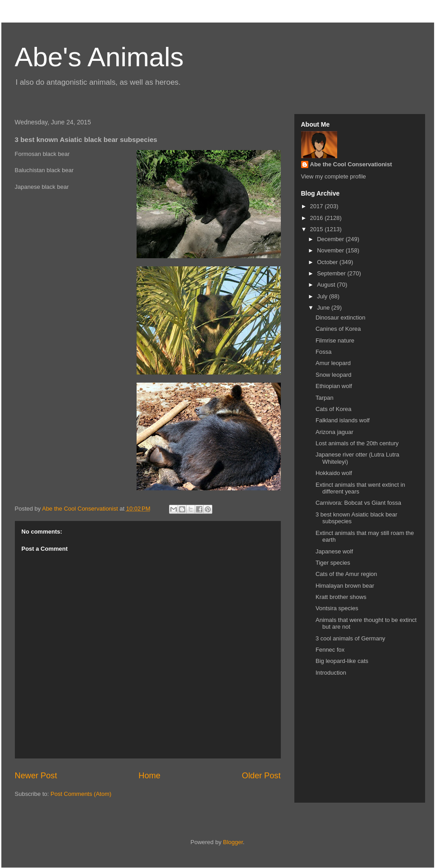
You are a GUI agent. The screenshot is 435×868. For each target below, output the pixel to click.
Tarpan (325, 398)
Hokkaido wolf (334, 473)
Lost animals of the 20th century (357, 443)
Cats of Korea (334, 409)
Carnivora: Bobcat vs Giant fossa (358, 503)
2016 (318, 218)
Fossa (323, 352)
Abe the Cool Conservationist (351, 164)
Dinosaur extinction (341, 318)
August (327, 285)
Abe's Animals (99, 57)
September (332, 273)
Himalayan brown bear (345, 586)
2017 (318, 206)
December (331, 239)
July (323, 296)
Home (149, 776)
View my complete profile (334, 176)
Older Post (261, 776)
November (331, 250)
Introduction (331, 673)
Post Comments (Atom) (81, 794)
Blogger (233, 842)
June (324, 308)
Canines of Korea (338, 329)
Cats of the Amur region (346, 574)
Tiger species (333, 563)
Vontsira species (337, 608)
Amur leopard (333, 363)
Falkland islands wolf (343, 420)
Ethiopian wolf (334, 386)
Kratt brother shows (341, 597)
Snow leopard (334, 375)
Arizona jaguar (334, 432)
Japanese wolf (334, 551)
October (328, 262)
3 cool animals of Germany (350, 638)
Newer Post (36, 776)
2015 (318, 229)
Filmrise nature (335, 340)
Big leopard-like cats (342, 661)
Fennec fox (330, 650)
